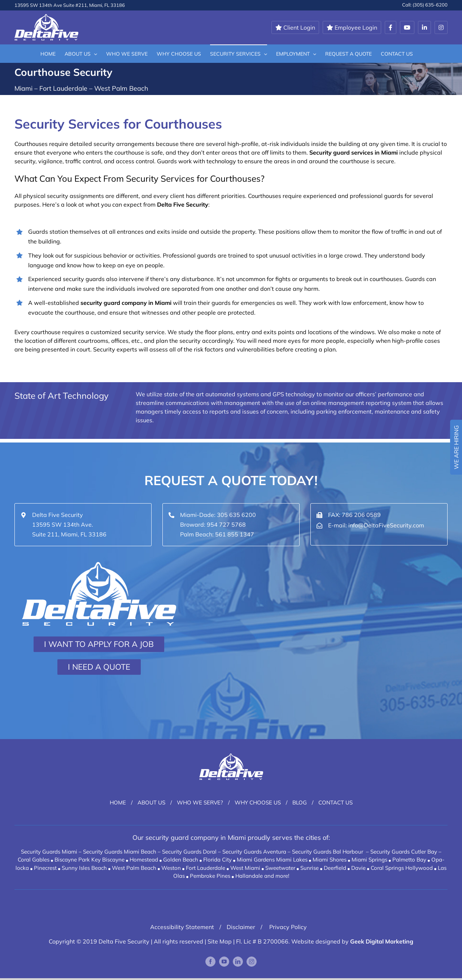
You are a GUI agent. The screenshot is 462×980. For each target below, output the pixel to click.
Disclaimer (241, 927)
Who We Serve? (200, 802)
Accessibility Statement (182, 927)
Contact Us (335, 802)
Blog (300, 802)
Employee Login (352, 27)
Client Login (295, 27)
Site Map (220, 941)
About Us (151, 802)
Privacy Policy (287, 927)
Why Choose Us (258, 802)
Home (118, 802)
